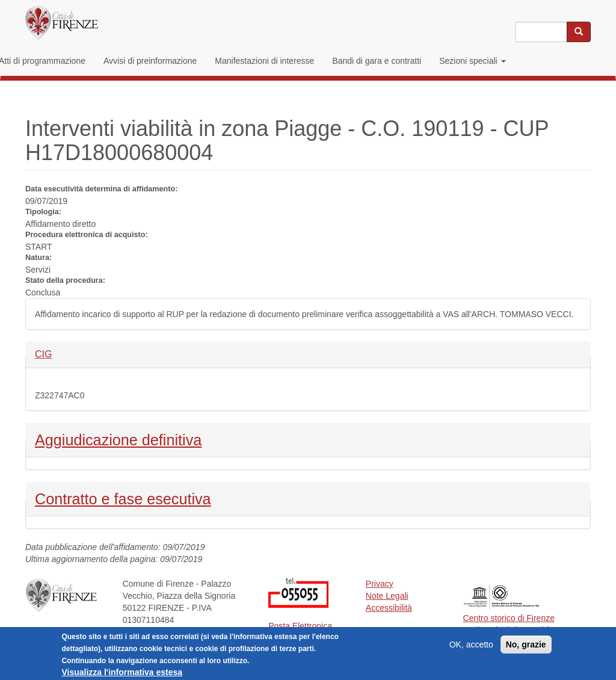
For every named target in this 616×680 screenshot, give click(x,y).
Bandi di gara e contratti (377, 61)
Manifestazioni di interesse (264, 61)
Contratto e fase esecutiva (123, 498)
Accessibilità (389, 608)
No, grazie (526, 648)
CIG (55, 354)
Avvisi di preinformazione (150, 61)
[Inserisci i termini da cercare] (541, 32)
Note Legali (387, 596)
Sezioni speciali (472, 61)
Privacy (380, 584)
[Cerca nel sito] (579, 32)
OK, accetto (471, 648)
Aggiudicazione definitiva (118, 439)
